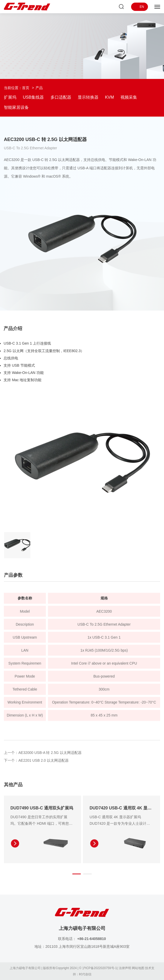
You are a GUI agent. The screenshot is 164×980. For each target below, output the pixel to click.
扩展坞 (10, 97)
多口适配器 (61, 97)
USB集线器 (33, 97)
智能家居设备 (16, 107)
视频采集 (129, 97)
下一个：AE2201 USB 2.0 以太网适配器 (36, 762)
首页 (26, 88)
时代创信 (85, 974)
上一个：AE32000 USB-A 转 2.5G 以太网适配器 (43, 754)
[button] (77, 876)
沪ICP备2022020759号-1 (100, 968)
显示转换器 (88, 97)
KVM (109, 97)
